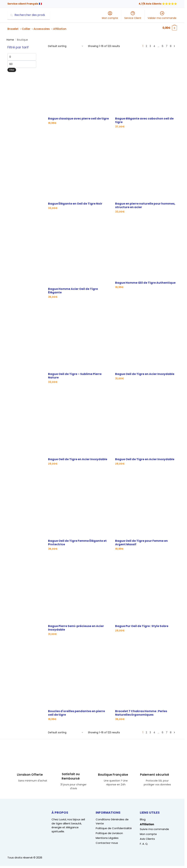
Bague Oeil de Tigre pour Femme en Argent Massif (141, 541)
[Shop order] (66, 44)
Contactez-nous (107, 841)
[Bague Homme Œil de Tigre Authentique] (146, 249)
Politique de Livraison (109, 831)
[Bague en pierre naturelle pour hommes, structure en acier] (146, 166)
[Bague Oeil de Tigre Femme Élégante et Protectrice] (79, 504)
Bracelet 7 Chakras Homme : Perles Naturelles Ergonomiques (141, 711)
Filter (12, 68)
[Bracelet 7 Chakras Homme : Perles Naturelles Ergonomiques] (146, 674)
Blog (143, 817)
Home (10, 38)
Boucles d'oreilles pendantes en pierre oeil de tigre (76, 711)
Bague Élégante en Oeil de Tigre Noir (75, 202)
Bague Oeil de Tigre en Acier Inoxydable (145, 372)
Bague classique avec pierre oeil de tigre (78, 117)
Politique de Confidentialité (114, 826)
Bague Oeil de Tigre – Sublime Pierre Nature (75, 374)
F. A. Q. (144, 842)
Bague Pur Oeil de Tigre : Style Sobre (142, 624)
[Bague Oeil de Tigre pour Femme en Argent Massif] (146, 504)
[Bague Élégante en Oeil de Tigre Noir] (79, 166)
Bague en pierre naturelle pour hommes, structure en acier (145, 203)
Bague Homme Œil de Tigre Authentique (145, 281)
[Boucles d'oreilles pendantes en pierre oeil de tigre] (79, 674)
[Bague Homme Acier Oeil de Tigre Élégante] (79, 252)
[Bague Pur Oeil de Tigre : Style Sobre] (146, 589)
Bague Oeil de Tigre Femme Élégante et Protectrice (77, 541)
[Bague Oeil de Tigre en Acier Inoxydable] (146, 337)
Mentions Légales (107, 836)
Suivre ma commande (154, 827)
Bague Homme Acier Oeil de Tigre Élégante (73, 289)
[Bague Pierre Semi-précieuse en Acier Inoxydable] (79, 589)
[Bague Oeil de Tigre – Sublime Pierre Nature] (79, 337)
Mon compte (110, 15)
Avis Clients (147, 837)
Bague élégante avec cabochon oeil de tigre (144, 118)
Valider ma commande (162, 15)
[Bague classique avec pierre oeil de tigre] (79, 81)
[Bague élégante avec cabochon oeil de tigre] (146, 81)
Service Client (133, 15)
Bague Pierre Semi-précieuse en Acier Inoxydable (76, 626)
